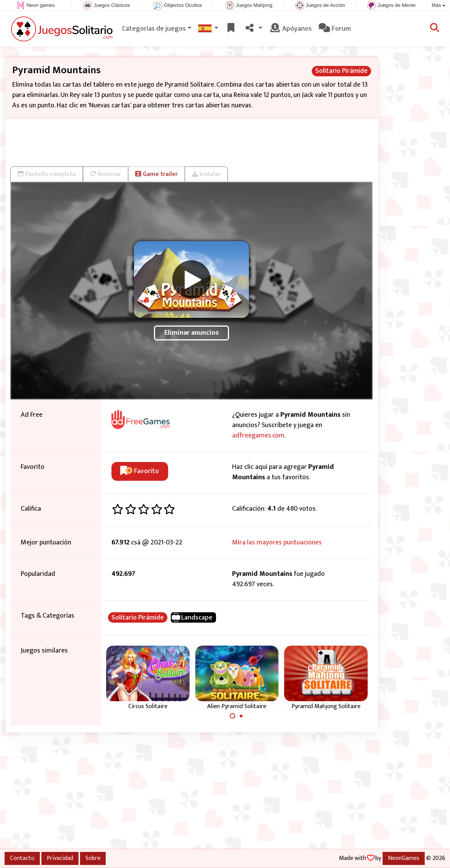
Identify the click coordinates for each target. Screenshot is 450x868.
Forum (335, 29)
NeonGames (404, 858)
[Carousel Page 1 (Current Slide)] (232, 716)
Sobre (93, 858)
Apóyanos (290, 29)
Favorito (140, 471)
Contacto (22, 858)
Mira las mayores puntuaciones (277, 542)
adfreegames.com (258, 436)
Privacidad (60, 858)
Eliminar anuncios (191, 333)
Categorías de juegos (154, 29)
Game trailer (156, 174)
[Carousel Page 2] (241, 716)
